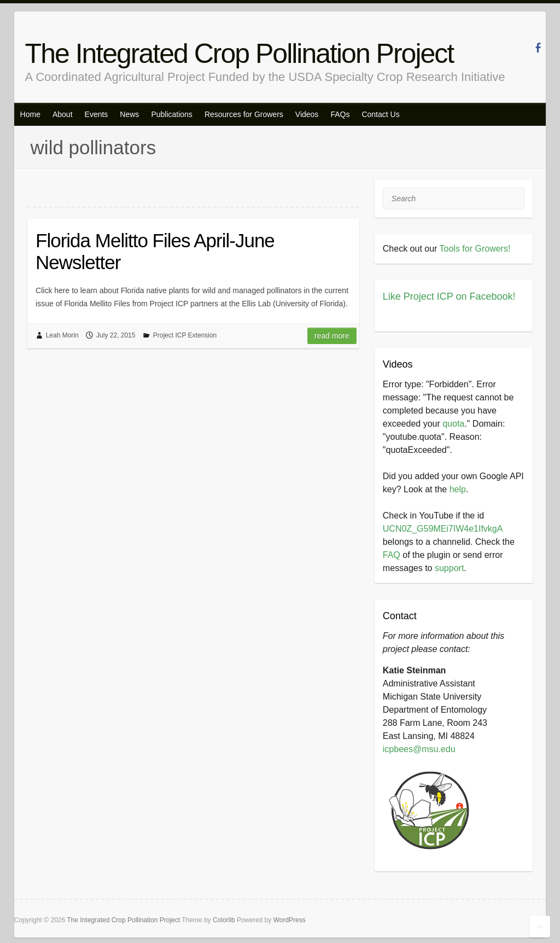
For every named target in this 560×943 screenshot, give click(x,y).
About (63, 114)
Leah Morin (62, 335)
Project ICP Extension (185, 335)
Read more (332, 336)
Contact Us (380, 114)
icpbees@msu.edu (419, 749)
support (449, 568)
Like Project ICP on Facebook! (449, 296)
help (458, 489)
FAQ (392, 555)
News (129, 114)
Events (97, 114)
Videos (307, 114)
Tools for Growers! (475, 249)
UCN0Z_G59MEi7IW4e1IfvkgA (443, 529)
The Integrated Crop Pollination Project (240, 54)
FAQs (340, 114)
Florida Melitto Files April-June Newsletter (155, 251)
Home (30, 114)
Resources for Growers (244, 114)
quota (453, 424)
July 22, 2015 (116, 335)
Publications (172, 114)
